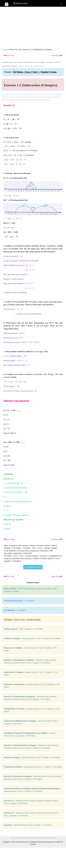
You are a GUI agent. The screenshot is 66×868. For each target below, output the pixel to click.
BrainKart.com (20, 3)
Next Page (57, 55)
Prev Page (9, 55)
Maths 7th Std (15, 50)
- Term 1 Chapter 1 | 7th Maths (23, 629)
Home (4, 50)
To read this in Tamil (33, 567)
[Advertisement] (33, 29)
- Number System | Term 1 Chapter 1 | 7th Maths (32, 638)
